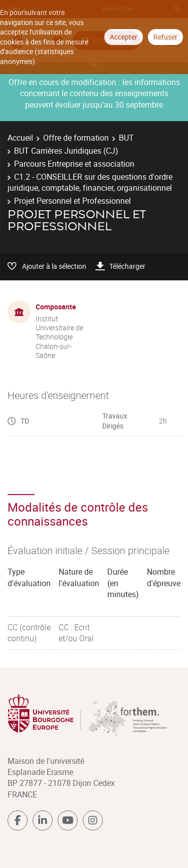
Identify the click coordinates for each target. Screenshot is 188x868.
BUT (126, 138)
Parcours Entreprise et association (74, 164)
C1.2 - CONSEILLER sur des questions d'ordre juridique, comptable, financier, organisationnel (90, 182)
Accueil (20, 138)
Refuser (165, 37)
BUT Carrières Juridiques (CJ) (66, 151)
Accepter (124, 37)
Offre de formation (76, 138)
